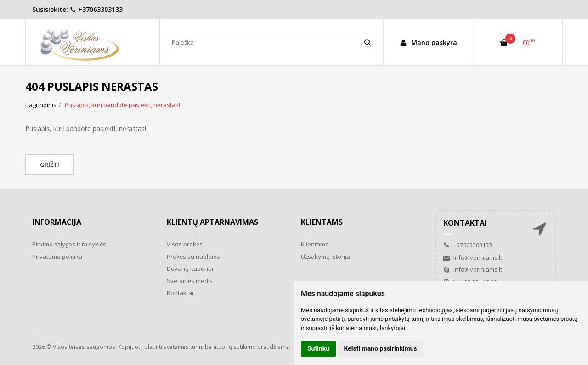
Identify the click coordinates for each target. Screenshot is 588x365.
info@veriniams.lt (473, 257)
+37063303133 (96, 9)
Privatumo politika (57, 257)
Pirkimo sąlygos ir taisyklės (69, 244)
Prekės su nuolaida (194, 257)
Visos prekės (185, 244)
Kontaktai (180, 293)
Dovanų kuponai (190, 268)
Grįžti (50, 165)
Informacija (57, 222)
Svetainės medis (190, 281)
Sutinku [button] (318, 348)
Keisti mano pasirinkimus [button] (381, 348)
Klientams (322, 222)
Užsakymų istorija (325, 257)
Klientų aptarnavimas (212, 222)
